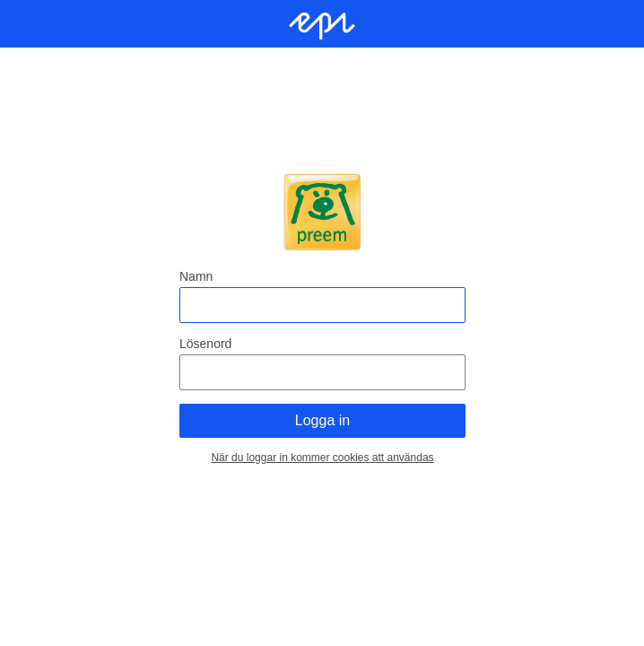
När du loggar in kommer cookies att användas (322, 458)
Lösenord (205, 344)
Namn (196, 276)
